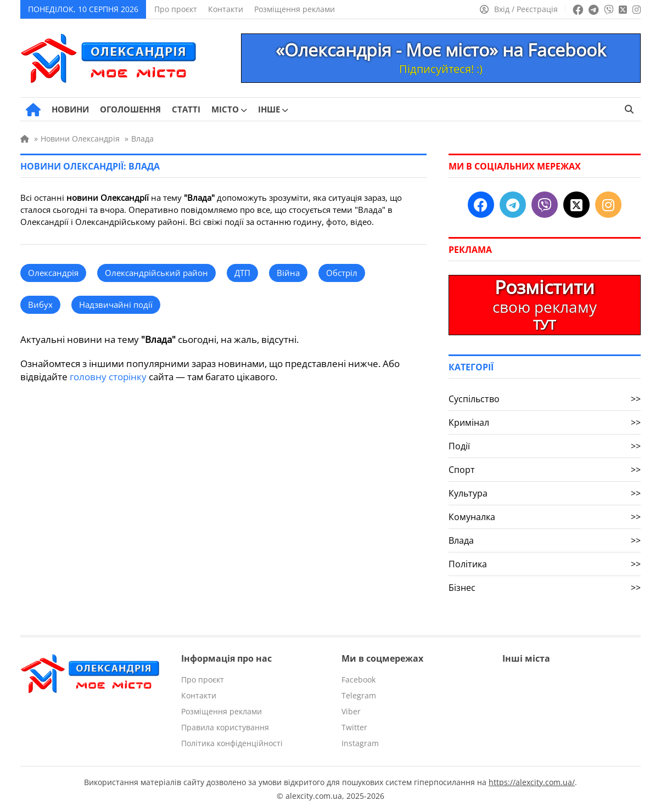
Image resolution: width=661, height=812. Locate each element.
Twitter (354, 727)
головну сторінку (108, 377)
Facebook (358, 680)
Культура (545, 493)
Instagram (360, 743)
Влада (545, 540)
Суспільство (545, 399)
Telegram (359, 695)
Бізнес (545, 588)
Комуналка (545, 517)
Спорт (545, 470)
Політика (545, 564)
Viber (351, 711)
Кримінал (545, 422)
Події (545, 446)
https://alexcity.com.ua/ (532, 782)
